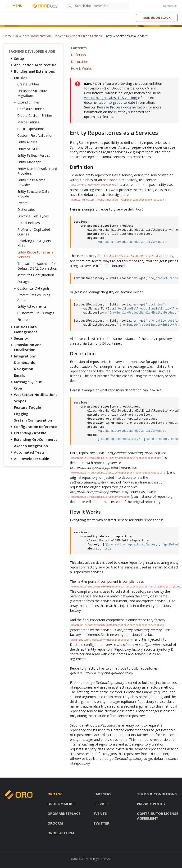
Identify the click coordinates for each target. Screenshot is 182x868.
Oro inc (55, 794)
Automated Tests (27, 452)
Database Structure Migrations (32, 93)
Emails (20, 375)
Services (101, 804)
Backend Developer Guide (71, 36)
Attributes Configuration (36, 275)
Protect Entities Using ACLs (34, 297)
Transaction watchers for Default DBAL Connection (37, 266)
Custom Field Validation (35, 135)
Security (19, 338)
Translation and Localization (26, 347)
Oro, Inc (84, 859)
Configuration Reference (33, 427)
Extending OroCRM (28, 433)
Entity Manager (29, 162)
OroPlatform (61, 833)
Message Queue (26, 382)
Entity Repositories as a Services (35, 255)
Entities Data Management (23, 329)
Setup (17, 58)
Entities (97, 36)
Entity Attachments (32, 306)
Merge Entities (28, 122)
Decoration (80, 62)
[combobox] (97, 6)
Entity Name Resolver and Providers (37, 171)
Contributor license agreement (158, 816)
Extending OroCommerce (34, 439)
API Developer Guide (29, 459)
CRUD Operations (31, 129)
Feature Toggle (27, 407)
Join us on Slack (157, 18)
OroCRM (55, 823)
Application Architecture (33, 65)
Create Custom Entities (35, 115)
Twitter (101, 823)
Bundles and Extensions (32, 71)
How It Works (81, 68)
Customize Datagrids (32, 288)
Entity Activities (29, 149)
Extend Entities (27, 102)
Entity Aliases (27, 142)
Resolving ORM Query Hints (34, 243)
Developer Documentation (33, 36)
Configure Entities (31, 109)
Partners (102, 794)
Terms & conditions (157, 794)
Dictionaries (26, 209)
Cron (18, 388)
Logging (21, 414)
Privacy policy (151, 804)
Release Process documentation (122, 107)
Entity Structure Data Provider (33, 194)
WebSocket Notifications (34, 394)
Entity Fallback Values (34, 155)
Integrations (23, 356)
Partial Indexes (29, 223)
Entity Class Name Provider (31, 182)
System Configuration (33, 420)
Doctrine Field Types (33, 216)
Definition (78, 55)
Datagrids (24, 282)
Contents (79, 48)
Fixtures (23, 320)
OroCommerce (61, 804)
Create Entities (28, 84)
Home (8, 36)
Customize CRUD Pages (36, 313)
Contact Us (170, 6)
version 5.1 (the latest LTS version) (111, 98)
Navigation (24, 369)
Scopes (20, 401)
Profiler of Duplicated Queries (34, 232)
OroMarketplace (64, 813)
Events (22, 203)
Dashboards (24, 362)
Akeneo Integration (31, 446)
